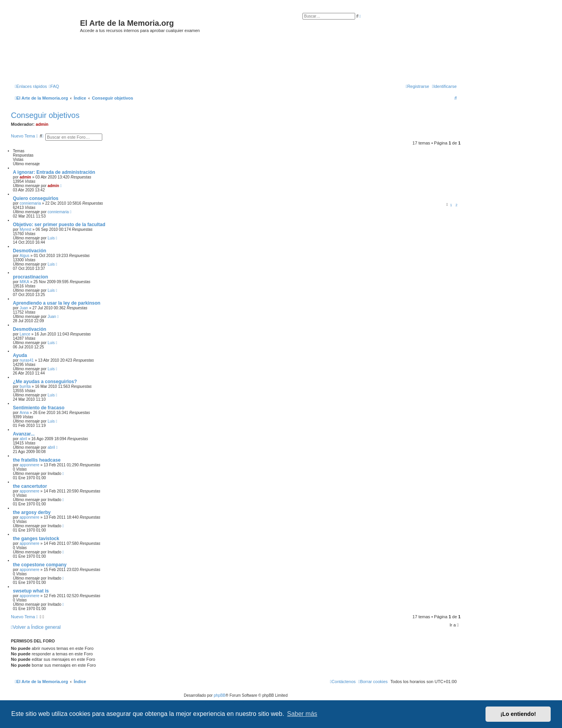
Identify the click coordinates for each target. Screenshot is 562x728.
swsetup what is (31, 591)
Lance (25, 334)
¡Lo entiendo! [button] (518, 714)
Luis (51, 238)
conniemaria (30, 203)
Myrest (25, 229)
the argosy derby (32, 512)
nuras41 (27, 360)
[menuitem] (54, 86)
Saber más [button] (302, 714)
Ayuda (20, 355)
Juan (24, 308)
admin (42, 124)
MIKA (24, 282)
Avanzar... (24, 434)
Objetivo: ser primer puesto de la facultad (59, 225)
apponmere (29, 465)
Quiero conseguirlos (36, 198)
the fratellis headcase (37, 460)
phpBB (220, 695)
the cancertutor (30, 486)
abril (23, 439)
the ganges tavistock (36, 539)
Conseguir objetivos (45, 115)
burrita (25, 386)
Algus (24, 256)
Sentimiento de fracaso (39, 408)
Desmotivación (29, 251)
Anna (24, 413)
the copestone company (40, 565)
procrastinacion (30, 277)
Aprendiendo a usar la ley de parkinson (57, 303)
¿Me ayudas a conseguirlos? (45, 382)
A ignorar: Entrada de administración (54, 172)
